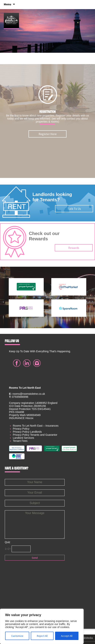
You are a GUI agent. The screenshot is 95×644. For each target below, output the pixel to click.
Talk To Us (74, 209)
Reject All (42, 636)
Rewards (74, 248)
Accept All (67, 636)
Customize (17, 636)
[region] (42, 626)
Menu (8, 4)
